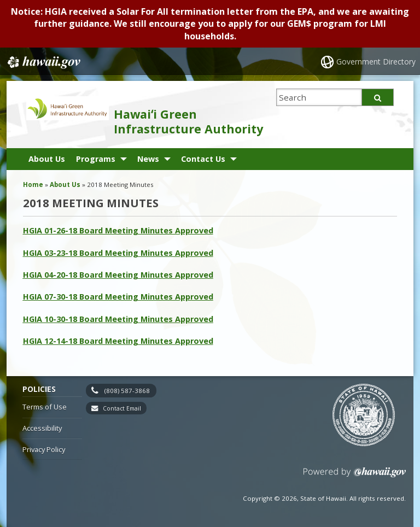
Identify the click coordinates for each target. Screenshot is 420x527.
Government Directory (376, 62)
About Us (47, 159)
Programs (96, 159)
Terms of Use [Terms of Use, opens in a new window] (45, 407)
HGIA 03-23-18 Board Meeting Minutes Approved (118, 253)
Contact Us (203, 159)
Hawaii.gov (43, 62)
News (148, 159)
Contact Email (122, 408)
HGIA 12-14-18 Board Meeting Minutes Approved (118, 341)
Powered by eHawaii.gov (355, 476)
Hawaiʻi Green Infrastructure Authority (188, 121)
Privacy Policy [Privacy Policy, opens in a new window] (44, 449)
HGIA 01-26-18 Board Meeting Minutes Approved (118, 230)
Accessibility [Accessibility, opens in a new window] (42, 428)
